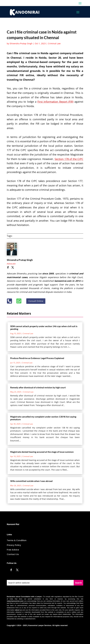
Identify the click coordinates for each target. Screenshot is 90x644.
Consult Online (36, 301)
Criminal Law (54, 43)
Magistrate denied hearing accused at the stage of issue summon (42, 452)
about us (18, 610)
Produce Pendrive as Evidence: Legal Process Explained (37, 358)
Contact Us (13, 554)
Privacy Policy (14, 545)
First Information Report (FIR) (55, 102)
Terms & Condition (17, 540)
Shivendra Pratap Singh (21, 43)
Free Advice (13, 550)
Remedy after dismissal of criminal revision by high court (38, 387)
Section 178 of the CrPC (69, 159)
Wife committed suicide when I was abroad (31, 481)
